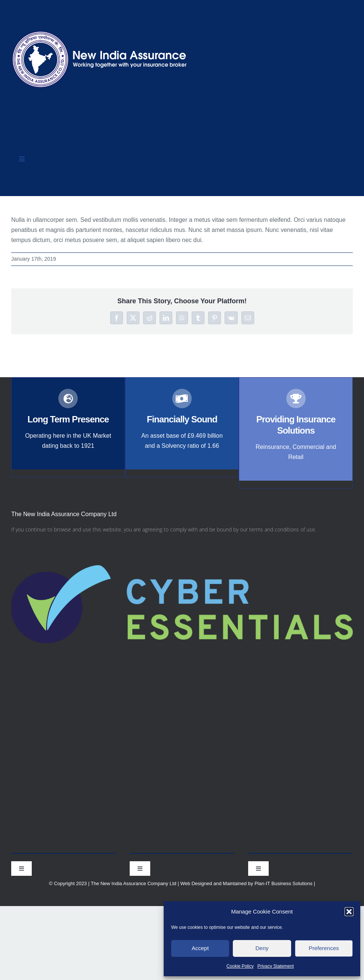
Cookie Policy (240, 966)
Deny (262, 948)
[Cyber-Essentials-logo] (182, 541)
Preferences (324, 948)
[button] (349, 912)
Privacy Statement (276, 966)
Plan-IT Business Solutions (283, 883)
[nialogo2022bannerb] (100, 29)
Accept (200, 948)
